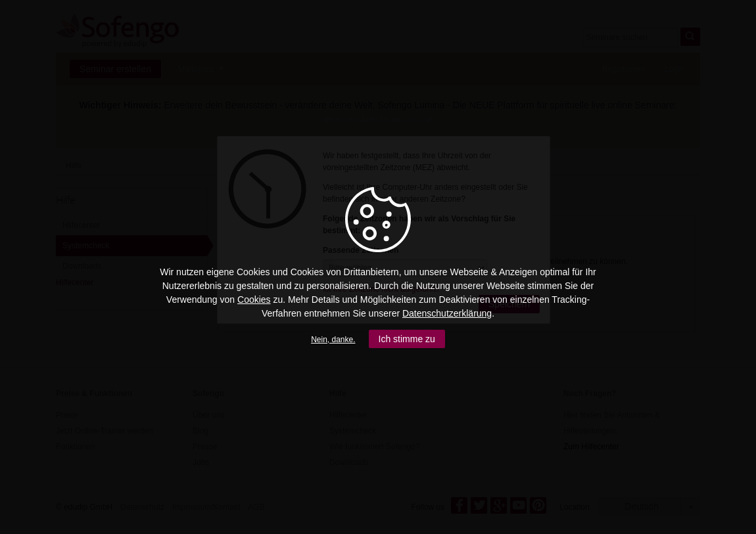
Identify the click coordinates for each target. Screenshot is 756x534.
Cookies (254, 300)
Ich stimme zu (407, 339)
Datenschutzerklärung (447, 313)
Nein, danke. (333, 340)
